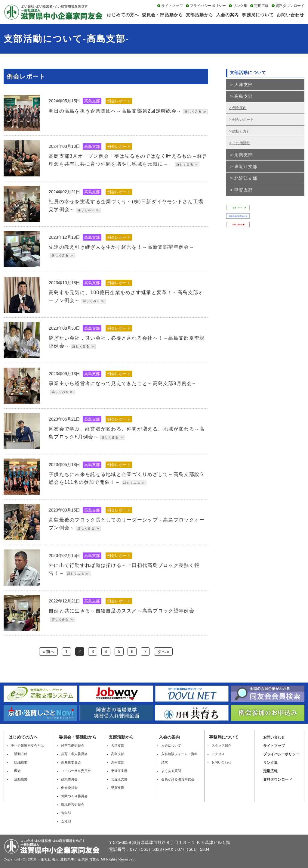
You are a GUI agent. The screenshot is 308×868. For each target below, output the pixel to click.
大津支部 (243, 85)
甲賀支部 (243, 190)
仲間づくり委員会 (74, 796)
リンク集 (240, 6)
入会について (171, 745)
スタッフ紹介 (221, 745)
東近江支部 (246, 166)
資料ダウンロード (290, 6)
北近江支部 (246, 178)
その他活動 (241, 143)
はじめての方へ (123, 15)
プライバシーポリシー (208, 6)
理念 (16, 771)
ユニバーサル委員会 (76, 771)
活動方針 (19, 754)
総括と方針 (241, 131)
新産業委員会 (71, 762)
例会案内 (239, 108)
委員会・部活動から (162, 15)
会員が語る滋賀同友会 (178, 779)
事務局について (258, 15)
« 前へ (48, 652)
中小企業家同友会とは (27, 745)
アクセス (218, 754)
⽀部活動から (121, 737)
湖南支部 (243, 155)
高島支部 (243, 96)
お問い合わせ (290, 15)
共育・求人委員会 (74, 754)
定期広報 (261, 6)
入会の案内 (228, 15)
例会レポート (243, 120)
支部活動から (200, 15)
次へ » (163, 652)
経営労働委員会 (73, 745)
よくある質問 (171, 771)
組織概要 (19, 762)
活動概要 (19, 779)
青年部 (66, 813)
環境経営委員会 (73, 804)
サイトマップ (172, 6)
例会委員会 (69, 788)
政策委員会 (69, 779)
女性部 (66, 821)
